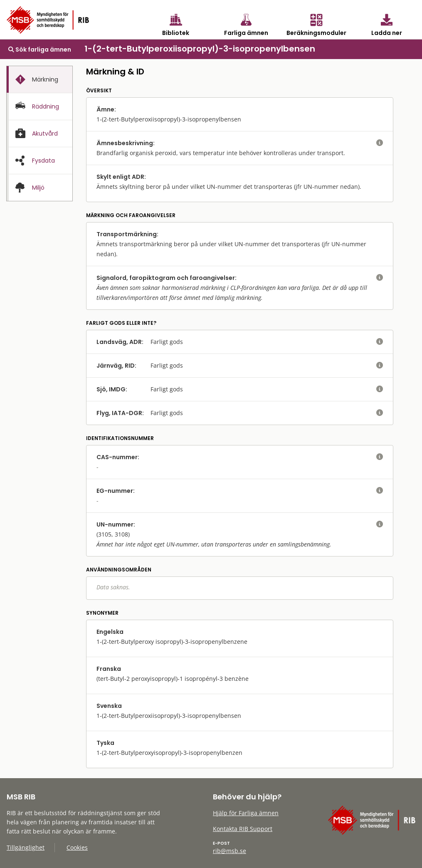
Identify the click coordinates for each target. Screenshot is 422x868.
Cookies (77, 847)
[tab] (39, 79)
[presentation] (39, 80)
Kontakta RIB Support (243, 829)
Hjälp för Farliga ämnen (246, 813)
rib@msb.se (230, 851)
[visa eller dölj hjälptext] (380, 143)
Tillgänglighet (26, 847)
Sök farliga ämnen (40, 49)
